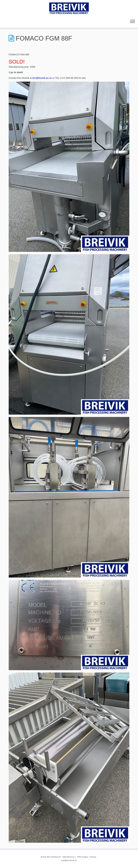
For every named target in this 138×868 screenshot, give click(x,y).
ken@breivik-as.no (42, 78)
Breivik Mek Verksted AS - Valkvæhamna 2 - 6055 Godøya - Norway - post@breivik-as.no (69, 859)
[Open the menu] (132, 22)
